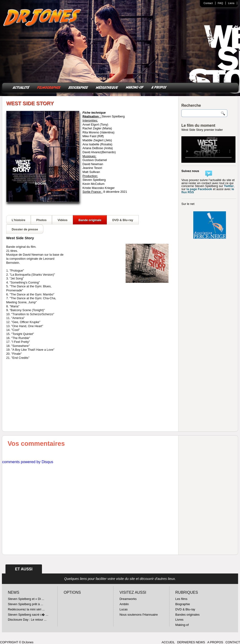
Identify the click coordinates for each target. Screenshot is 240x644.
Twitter (229, 186)
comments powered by (28, 462)
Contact (208, 3)
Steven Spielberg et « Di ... (26, 599)
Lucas (123, 609)
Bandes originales (188, 615)
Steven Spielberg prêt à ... (26, 604)
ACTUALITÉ (21, 87)
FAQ (220, 3)
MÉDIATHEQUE (107, 87)
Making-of (182, 625)
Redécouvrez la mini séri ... (26, 609)
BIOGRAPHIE (78, 87)
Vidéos (62, 220)
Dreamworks (128, 599)
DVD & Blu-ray (123, 220)
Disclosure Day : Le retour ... (27, 620)
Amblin (124, 604)
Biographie (183, 604)
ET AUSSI (24, 569)
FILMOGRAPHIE (49, 87)
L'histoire (18, 220)
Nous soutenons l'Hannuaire (138, 615)
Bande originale (90, 220)
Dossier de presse (25, 229)
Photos (41, 220)
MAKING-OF (135, 87)
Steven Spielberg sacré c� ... (28, 615)
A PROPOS (159, 87)
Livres (179, 620)
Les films (181, 599)
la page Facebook (199, 189)
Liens (231, 3)
